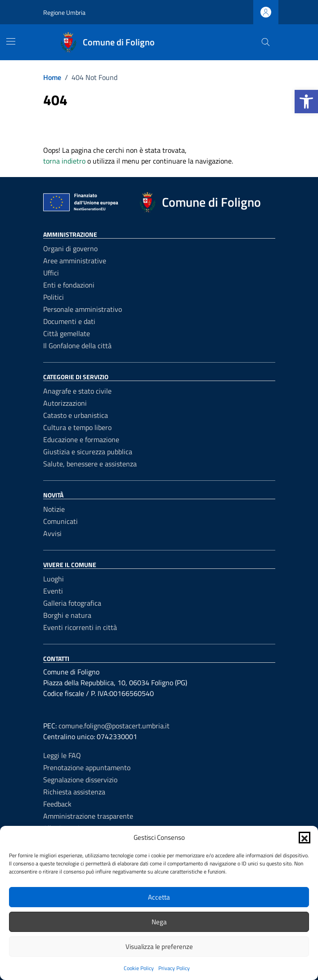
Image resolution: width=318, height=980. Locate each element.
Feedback (57, 804)
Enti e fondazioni (69, 285)
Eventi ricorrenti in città (80, 627)
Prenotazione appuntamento (87, 767)
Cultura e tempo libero (77, 427)
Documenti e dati (69, 321)
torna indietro (64, 161)
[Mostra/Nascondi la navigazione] (11, 41)
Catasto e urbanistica (76, 415)
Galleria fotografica (72, 603)
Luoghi (54, 579)
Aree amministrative (75, 261)
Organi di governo (70, 248)
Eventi (53, 591)
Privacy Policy (174, 968)
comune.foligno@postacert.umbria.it (114, 726)
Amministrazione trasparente (88, 816)
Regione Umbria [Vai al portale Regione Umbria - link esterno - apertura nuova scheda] (64, 12)
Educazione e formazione (81, 439)
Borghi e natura (67, 615)
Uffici (51, 273)
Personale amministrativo (83, 309)
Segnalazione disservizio (80, 780)
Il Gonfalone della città (77, 346)
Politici (54, 297)
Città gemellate (67, 333)
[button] (306, 102)
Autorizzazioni (65, 403)
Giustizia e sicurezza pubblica (88, 452)
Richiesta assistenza (74, 792)
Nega (159, 922)
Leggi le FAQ (62, 755)
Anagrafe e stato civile (77, 391)
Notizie (54, 509)
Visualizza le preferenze (159, 947)
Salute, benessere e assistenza (90, 464)
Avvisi (52, 533)
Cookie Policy (139, 968)
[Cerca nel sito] (266, 42)
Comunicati (60, 521)
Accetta (159, 897)
